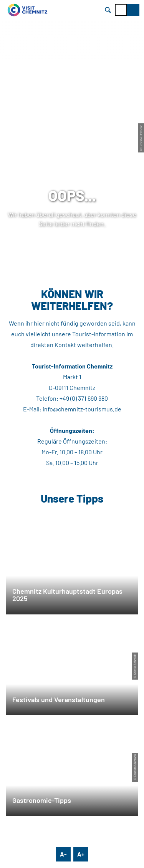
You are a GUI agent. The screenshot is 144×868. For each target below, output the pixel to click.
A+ (81, 854)
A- (63, 854)
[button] (133, 10)
